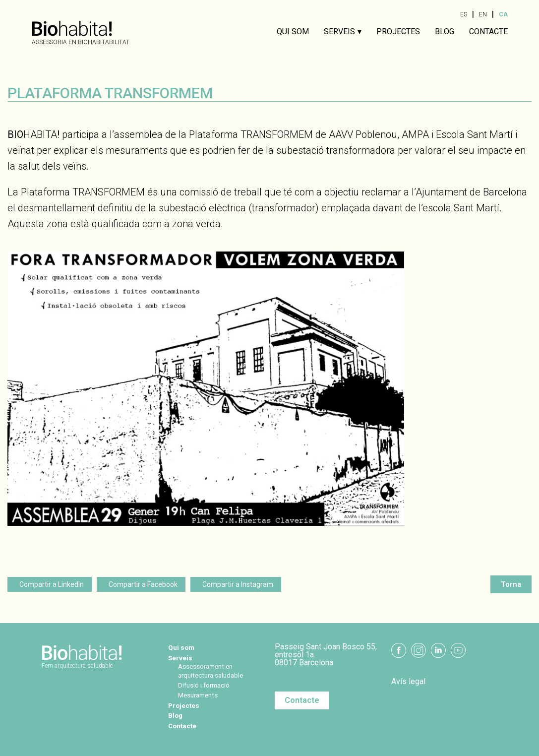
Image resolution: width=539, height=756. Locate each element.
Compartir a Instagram (238, 584)
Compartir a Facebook (143, 584)
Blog (445, 32)
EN (483, 14)
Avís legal (408, 682)
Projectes (398, 32)
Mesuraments (205, 694)
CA (503, 14)
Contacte (488, 32)
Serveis (339, 32)
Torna (511, 584)
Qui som (293, 32)
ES (464, 14)
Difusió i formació (212, 685)
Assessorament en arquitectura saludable (220, 670)
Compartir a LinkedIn (52, 584)
